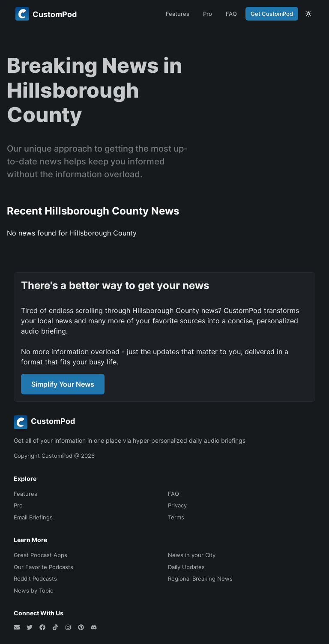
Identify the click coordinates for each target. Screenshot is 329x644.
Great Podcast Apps (40, 555)
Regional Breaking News (200, 578)
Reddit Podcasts (35, 578)
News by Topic (33, 590)
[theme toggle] (308, 14)
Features (178, 14)
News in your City (192, 555)
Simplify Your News (63, 384)
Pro (208, 14)
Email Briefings (33, 517)
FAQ (231, 14)
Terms (176, 517)
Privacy (177, 505)
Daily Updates (186, 567)
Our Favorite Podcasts (43, 567)
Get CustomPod (272, 14)
